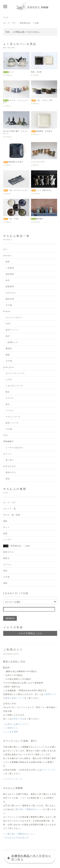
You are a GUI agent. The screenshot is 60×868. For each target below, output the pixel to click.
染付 (8, 336)
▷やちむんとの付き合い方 (16, 838)
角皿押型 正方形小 (13, 162)
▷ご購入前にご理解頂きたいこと (19, 834)
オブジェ (7, 454)
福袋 (5, 583)
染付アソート (12, 330)
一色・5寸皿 (11, 219)
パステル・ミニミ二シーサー (16, 102)
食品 (8, 479)
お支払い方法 (18, 719)
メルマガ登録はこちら (30, 633)
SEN (8, 324)
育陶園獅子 (8, 441)
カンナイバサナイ (14, 318)
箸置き (6, 558)
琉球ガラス (11, 472)
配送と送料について (15, 698)
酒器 (8, 355)
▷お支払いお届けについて (16, 724)
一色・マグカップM (42, 100)
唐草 (8, 262)
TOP (6, 18)
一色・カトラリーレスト (16, 190)
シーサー (7, 540)
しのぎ (9, 379)
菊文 (8, 392)
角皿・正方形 (36, 72)
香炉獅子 (37, 219)
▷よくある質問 (11, 732)
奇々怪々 (10, 460)
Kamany (7, 311)
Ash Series (11, 293)
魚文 (8, 280)
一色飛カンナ (12, 342)
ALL (5, 249)
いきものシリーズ (14, 386)
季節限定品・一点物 (29, 23)
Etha (5, 435)
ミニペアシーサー (38, 162)
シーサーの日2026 (14, 448)
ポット (8, 72)
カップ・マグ (10, 23)
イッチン (10, 410)
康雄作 (9, 349)
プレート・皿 (10, 509)
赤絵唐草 (10, 274)
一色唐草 (10, 268)
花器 (5, 533)
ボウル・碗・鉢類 (12, 515)
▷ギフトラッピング (13, 779)
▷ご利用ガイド (11, 728)
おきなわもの (10, 466)
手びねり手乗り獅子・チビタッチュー (16, 132)
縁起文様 (10, 299)
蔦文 (8, 404)
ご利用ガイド (50, 694)
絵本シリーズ (12, 423)
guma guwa (9, 367)
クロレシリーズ (13, 417)
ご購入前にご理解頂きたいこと (29, 809)
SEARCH (10, 618)
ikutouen (7, 256)
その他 (9, 305)
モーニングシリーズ (15, 373)
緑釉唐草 (10, 287)
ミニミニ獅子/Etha (41, 190)
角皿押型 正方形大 (42, 131)
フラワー (10, 398)
